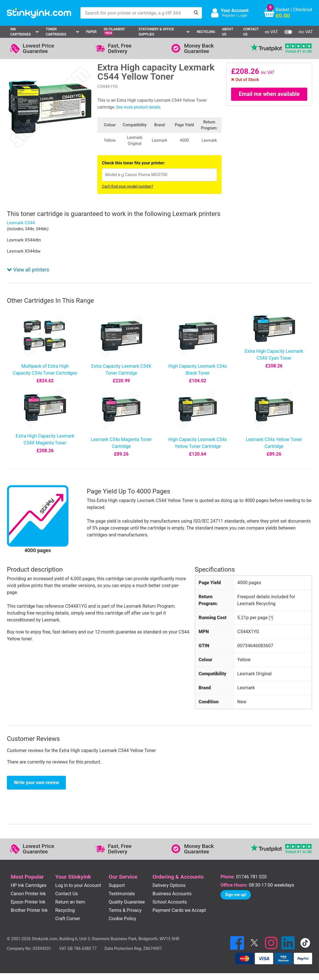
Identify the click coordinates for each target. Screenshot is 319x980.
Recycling (206, 32)
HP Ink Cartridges (28, 885)
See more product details (138, 107)
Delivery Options (169, 885)
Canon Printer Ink (28, 894)
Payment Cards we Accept (179, 910)
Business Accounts (172, 894)
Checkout (303, 10)
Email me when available (269, 94)
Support (117, 885)
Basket (282, 10)
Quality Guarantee (127, 902)
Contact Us (251, 32)
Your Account (235, 10)
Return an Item (70, 902)
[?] (271, 618)
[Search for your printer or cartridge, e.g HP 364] (135, 13)
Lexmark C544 (21, 223)
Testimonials (122, 894)
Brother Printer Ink (29, 910)
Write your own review (36, 783)
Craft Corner (68, 919)
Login (243, 15)
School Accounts (170, 902)
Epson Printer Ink (28, 902)
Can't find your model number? (128, 186)
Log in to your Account (78, 885)
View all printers (28, 270)
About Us (228, 32)
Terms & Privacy (125, 910)
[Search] (196, 13)
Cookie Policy (122, 919)
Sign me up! (236, 895)
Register (229, 15)
